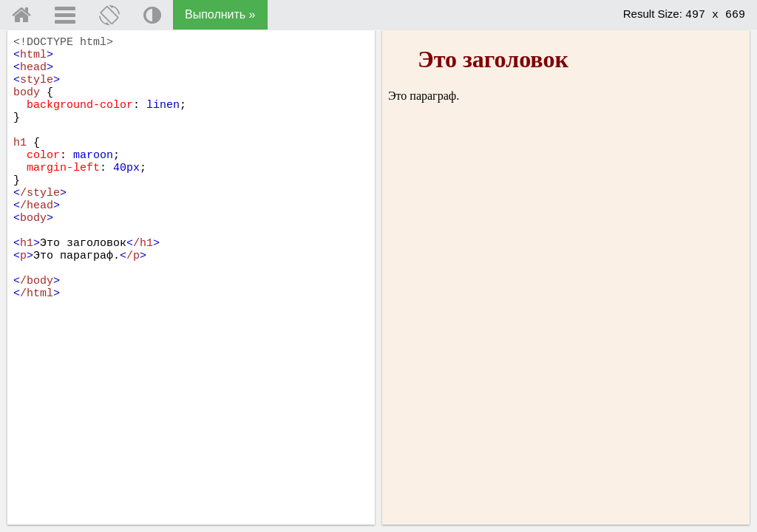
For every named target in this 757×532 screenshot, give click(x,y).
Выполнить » (220, 14)
